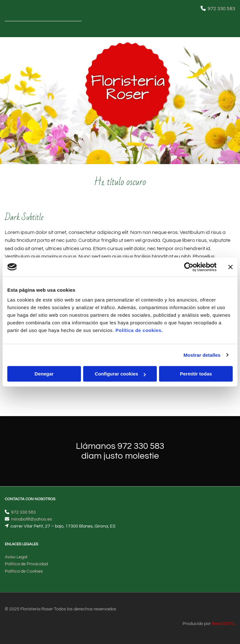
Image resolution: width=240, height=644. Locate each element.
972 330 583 (221, 9)
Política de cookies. (139, 330)
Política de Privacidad (26, 564)
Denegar (44, 374)
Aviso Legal (16, 557)
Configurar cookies (120, 374)
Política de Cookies (24, 571)
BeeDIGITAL (223, 624)
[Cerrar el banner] (230, 267)
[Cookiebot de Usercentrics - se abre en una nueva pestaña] (189, 267)
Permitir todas (196, 374)
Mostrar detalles (202, 355)
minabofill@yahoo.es (32, 519)
